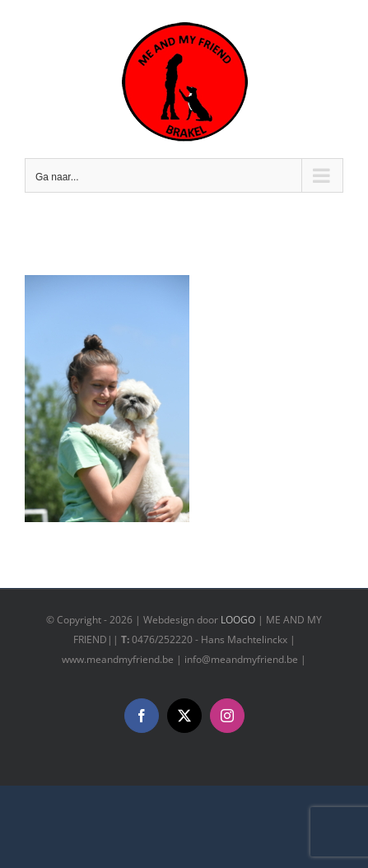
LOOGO (238, 620)
